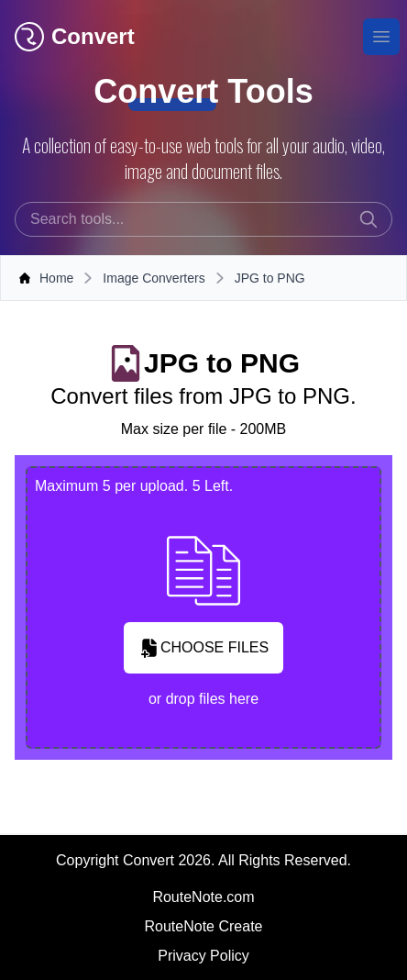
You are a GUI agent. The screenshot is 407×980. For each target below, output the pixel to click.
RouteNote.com (203, 897)
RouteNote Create (204, 926)
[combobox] (203, 219)
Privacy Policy (203, 956)
